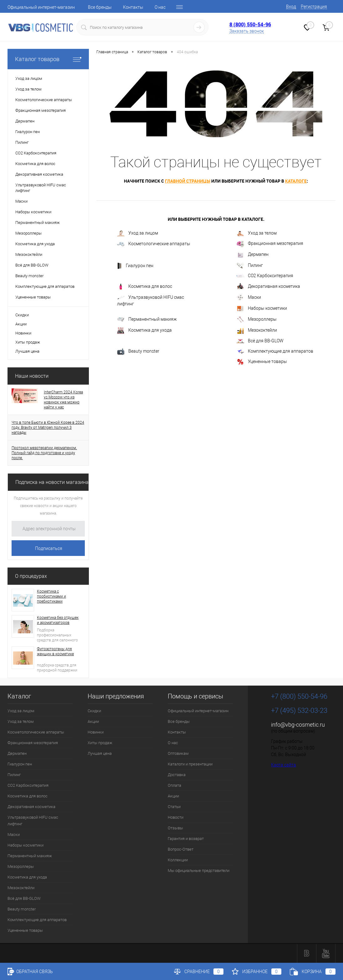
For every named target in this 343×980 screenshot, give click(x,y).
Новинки (23, 333)
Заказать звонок (247, 31)
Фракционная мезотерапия (270, 244)
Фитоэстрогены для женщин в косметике (55, 651)
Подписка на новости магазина (52, 482)
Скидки (22, 315)
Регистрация (314, 7)
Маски (249, 298)
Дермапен (253, 255)
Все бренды (100, 7)
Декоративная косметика (268, 287)
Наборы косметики (262, 309)
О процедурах (31, 576)
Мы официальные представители (199, 871)
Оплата (174, 785)
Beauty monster (138, 351)
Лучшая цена (27, 351)
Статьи (174, 807)
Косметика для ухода (144, 331)
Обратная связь (30, 972)
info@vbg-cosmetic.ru (298, 725)
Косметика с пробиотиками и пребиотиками (51, 596)
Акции (21, 324)
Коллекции (178, 860)
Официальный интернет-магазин (41, 7)
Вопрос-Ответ (181, 849)
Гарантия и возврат (186, 839)
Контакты (133, 7)
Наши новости (32, 376)
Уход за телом (257, 233)
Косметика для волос (145, 287)
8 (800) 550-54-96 (250, 24)
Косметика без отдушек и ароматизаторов (58, 620)
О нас (160, 7)
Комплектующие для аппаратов (275, 352)
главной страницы (188, 181)
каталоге (296, 181)
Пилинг (250, 266)
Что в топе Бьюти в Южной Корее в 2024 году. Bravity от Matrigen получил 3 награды (48, 428)
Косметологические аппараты (154, 244)
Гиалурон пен (135, 266)
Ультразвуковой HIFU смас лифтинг (151, 301)
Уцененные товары (262, 362)
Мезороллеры (257, 320)
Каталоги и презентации (190, 764)
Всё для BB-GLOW (260, 341)
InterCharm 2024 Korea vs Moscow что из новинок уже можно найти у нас (63, 400)
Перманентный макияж (147, 319)
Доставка (177, 775)
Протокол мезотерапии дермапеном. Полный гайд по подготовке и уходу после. (44, 453)
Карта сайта (284, 765)
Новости (176, 817)
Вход (291, 7)
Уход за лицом (138, 233)
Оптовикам (178, 753)
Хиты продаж (28, 342)
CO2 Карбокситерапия (265, 276)
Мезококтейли (257, 331)
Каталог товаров (48, 59)
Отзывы (175, 828)
